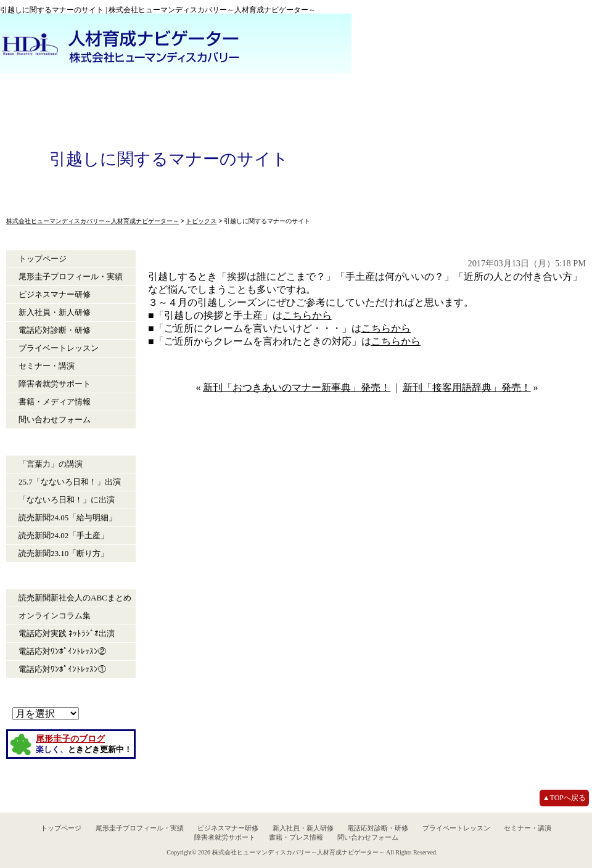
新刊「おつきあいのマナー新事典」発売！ (297, 387)
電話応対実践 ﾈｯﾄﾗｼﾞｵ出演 (67, 633)
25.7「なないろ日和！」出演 (70, 482)
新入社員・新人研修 (55, 312)
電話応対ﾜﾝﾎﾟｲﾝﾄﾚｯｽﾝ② (62, 651)
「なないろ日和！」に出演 (67, 500)
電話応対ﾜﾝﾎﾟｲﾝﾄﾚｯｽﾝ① (62, 669)
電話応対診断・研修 (55, 330)
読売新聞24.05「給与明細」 (68, 518)
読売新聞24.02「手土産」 (64, 535)
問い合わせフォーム (55, 420)
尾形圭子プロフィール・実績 (71, 276)
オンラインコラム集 (55, 616)
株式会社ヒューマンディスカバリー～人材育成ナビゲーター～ (298, 852)
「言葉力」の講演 (51, 464)
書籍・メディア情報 (55, 402)
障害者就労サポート (55, 384)
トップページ (43, 259)
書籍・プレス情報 (296, 837)
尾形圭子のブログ (70, 739)
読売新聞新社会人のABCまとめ (75, 598)
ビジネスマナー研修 (55, 294)
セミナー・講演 (47, 366)
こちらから (307, 315)
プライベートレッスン (59, 348)
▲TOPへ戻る (564, 798)
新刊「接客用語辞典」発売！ (467, 387)
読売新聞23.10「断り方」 (64, 553)
